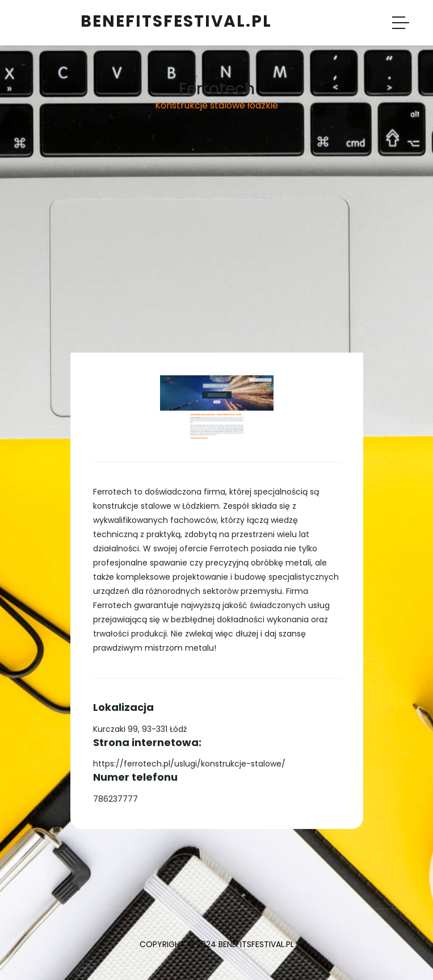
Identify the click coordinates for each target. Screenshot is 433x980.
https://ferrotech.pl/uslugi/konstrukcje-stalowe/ (189, 764)
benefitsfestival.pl (176, 21)
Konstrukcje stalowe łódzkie (216, 105)
